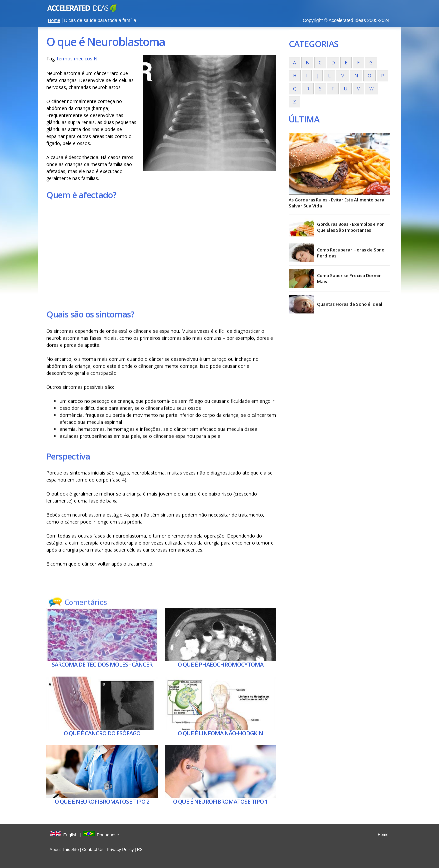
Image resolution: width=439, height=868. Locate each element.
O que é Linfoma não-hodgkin (220, 733)
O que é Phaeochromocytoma (220, 664)
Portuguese (108, 835)
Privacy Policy (120, 849)
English (70, 835)
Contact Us (93, 849)
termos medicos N (77, 59)
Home (54, 20)
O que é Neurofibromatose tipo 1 (220, 801)
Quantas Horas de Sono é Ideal (350, 304)
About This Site (64, 849)
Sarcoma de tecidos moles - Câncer (102, 664)
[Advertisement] (161, 254)
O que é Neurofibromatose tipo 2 (102, 801)
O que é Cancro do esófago (102, 733)
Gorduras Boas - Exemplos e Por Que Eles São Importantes (350, 227)
